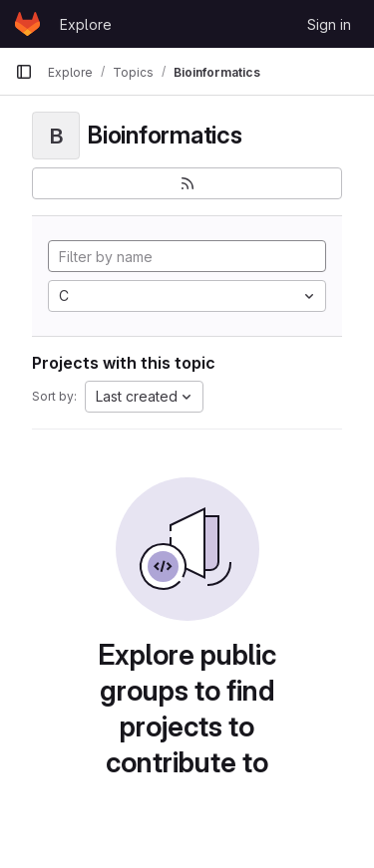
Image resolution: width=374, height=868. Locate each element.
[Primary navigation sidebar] (24, 72)
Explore (86, 24)
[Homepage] (27, 24)
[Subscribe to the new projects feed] (187, 183)
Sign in (329, 24)
